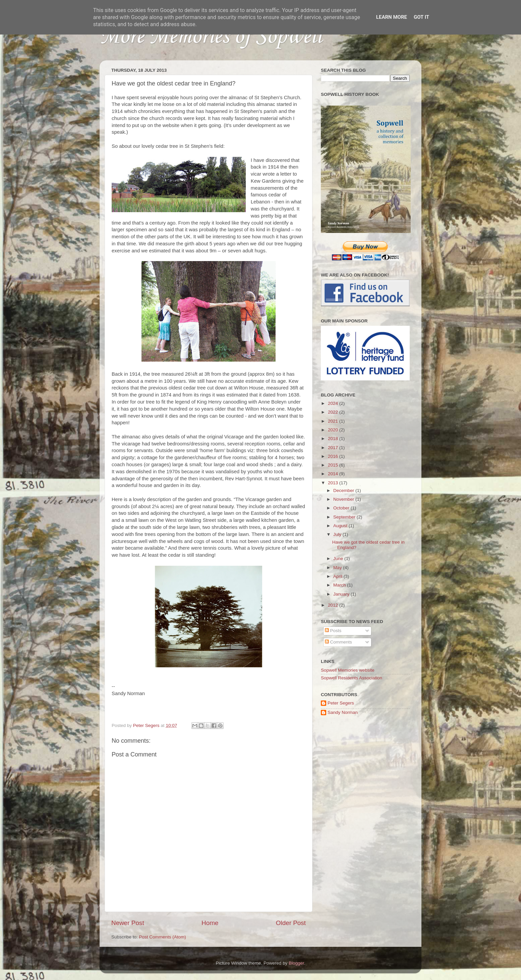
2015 (334, 465)
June (339, 559)
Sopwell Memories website (348, 670)
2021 (334, 421)
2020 (334, 430)
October (342, 508)
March (340, 585)
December (344, 491)
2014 (334, 474)
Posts (333, 631)
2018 (334, 439)
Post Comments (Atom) (163, 937)
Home (210, 923)
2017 (334, 448)
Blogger (296, 963)
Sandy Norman (343, 712)
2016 (334, 456)
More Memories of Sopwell (211, 37)
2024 (334, 403)
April (338, 576)
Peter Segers (341, 703)
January (342, 594)
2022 (334, 412)
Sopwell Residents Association (352, 678)
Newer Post (128, 923)
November (344, 499)
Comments (338, 642)
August (341, 526)
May (338, 568)
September (345, 517)
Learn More (392, 17)
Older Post (291, 923)
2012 (334, 605)
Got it (421, 17)
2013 (334, 483)
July (338, 534)
